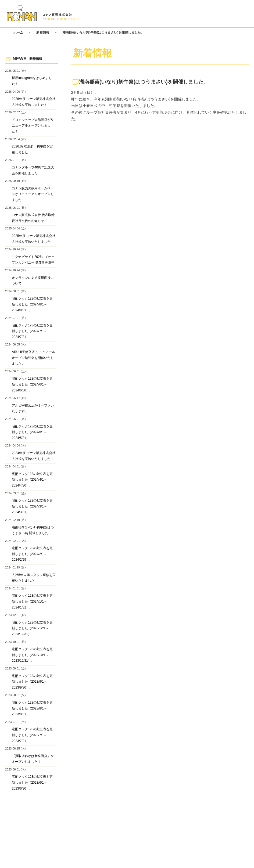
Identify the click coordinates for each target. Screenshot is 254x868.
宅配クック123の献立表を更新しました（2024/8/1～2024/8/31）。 (32, 305)
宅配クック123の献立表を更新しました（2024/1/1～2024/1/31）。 (32, 602)
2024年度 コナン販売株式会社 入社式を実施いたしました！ (34, 456)
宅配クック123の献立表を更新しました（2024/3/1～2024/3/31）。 (32, 506)
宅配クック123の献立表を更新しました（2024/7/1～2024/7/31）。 (32, 331)
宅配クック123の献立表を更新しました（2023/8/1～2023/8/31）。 (32, 708)
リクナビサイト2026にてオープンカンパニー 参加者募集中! (34, 260)
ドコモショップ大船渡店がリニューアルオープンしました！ (33, 126)
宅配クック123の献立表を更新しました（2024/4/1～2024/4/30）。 (32, 480)
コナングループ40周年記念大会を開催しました (33, 170)
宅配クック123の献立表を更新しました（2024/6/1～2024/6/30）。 (32, 385)
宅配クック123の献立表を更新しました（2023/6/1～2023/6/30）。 (32, 783)
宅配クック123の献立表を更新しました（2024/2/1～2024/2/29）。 (32, 554)
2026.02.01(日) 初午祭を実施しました (32, 150)
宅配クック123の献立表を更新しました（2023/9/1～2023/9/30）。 (32, 682)
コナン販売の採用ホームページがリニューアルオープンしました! (33, 194)
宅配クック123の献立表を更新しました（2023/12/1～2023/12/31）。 (32, 628)
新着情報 (43, 33)
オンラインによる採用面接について (33, 281)
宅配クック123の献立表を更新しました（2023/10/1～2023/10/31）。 (32, 655)
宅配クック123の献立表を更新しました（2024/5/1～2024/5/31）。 (32, 432)
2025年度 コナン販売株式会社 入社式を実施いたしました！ (34, 239)
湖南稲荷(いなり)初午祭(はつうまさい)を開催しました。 (33, 530)
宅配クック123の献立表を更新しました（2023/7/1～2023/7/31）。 (32, 735)
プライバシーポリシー (71, 813)
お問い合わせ (38, 813)
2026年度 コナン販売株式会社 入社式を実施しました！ (34, 102)
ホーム (18, 33)
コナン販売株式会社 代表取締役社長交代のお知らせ (33, 218)
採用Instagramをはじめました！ (32, 81)
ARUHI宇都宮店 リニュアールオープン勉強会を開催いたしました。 (33, 358)
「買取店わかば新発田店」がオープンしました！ (33, 759)
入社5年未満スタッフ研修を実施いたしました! (34, 578)
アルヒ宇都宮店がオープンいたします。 (33, 408)
